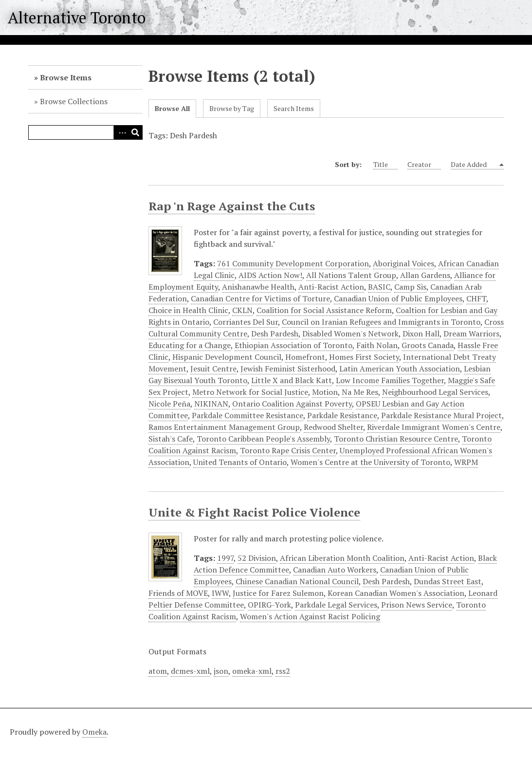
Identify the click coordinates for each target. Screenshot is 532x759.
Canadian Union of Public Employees (398, 298)
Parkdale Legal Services (336, 605)
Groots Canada (428, 345)
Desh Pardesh (275, 333)
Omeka (94, 732)
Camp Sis (410, 287)
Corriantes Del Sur (246, 322)
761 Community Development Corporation (293, 263)
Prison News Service (417, 605)
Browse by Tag (232, 108)
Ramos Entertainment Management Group (224, 427)
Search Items (294, 108)
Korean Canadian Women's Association (396, 593)
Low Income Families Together (390, 380)
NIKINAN (211, 404)
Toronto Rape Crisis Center (288, 450)
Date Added (474, 165)
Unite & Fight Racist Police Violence (254, 512)
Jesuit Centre (213, 369)
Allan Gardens (425, 275)
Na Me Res (360, 392)
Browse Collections (74, 101)
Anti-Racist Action (331, 287)
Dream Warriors (471, 333)
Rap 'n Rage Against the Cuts (232, 206)
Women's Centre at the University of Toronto (370, 462)
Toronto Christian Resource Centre (396, 439)
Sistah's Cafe (171, 439)
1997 (225, 558)
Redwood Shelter (333, 427)
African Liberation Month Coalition (342, 558)
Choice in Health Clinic (188, 310)
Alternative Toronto (77, 18)
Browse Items (66, 77)
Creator (424, 165)
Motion (325, 392)
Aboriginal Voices (404, 263)
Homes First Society (364, 357)
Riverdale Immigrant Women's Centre (434, 427)
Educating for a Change (190, 345)
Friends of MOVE (178, 593)
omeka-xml (252, 671)
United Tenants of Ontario (240, 462)
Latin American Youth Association (400, 369)
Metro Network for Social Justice (250, 392)
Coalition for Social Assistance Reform (324, 310)
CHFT (476, 298)
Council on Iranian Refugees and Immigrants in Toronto (381, 322)
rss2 (283, 671)
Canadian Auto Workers (335, 570)
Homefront (305, 357)
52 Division (257, 558)
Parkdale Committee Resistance (248, 415)
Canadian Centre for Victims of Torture (260, 298)
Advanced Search (121, 132)
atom (158, 671)
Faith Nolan (377, 345)
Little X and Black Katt (292, 380)
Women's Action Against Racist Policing (310, 616)
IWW (220, 593)
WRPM (466, 462)
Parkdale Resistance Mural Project (441, 415)
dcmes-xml (190, 671)
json (221, 671)
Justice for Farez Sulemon (278, 593)
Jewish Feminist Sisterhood (288, 369)
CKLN (242, 310)
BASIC (379, 287)
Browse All (172, 108)
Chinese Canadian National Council (297, 581)
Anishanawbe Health (258, 287)
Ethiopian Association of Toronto (294, 345)
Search (135, 132)
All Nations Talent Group (351, 275)
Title (385, 165)
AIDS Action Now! (270, 275)
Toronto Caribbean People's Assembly (263, 439)
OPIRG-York (269, 605)
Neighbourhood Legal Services (435, 392)
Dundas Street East (448, 581)
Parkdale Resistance (342, 415)
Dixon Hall (421, 333)
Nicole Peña (169, 404)
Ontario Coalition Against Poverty (292, 404)
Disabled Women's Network (350, 333)
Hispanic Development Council (227, 357)
